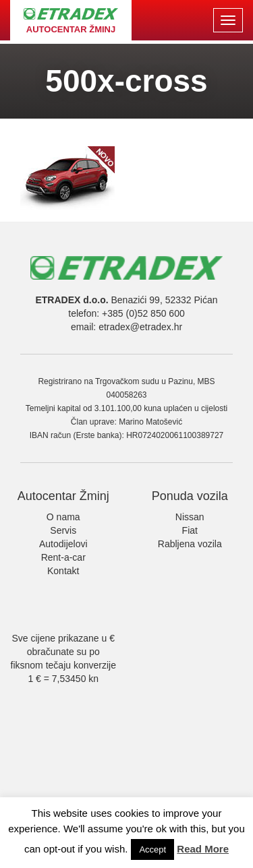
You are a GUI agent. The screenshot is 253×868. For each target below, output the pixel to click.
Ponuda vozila (190, 496)
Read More (203, 849)
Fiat (190, 530)
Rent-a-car (63, 557)
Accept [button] (152, 849)
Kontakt (63, 571)
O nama (63, 517)
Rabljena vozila (190, 544)
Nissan (190, 517)
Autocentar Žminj (63, 496)
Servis (63, 530)
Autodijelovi (63, 544)
